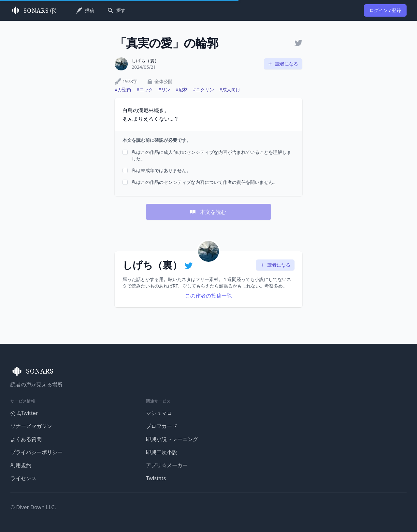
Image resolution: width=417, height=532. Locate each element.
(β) (33, 10)
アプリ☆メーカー (167, 465)
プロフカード (162, 426)
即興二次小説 (162, 452)
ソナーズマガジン (31, 426)
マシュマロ (159, 413)
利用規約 (21, 465)
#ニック (145, 89)
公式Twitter (24, 413)
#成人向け (230, 89)
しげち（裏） (145, 60)
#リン (164, 89)
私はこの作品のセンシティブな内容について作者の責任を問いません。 (205, 182)
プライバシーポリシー (36, 452)
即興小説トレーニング (172, 439)
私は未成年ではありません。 (161, 170)
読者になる (283, 64)
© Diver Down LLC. (33, 507)
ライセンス (23, 478)
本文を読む (208, 212)
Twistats (156, 478)
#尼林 (182, 89)
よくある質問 (26, 439)
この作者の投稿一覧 (208, 296)
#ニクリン (203, 89)
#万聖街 (123, 89)
